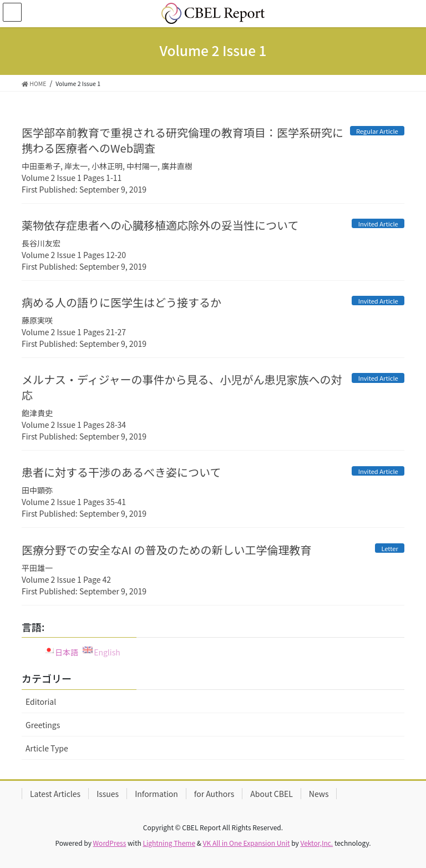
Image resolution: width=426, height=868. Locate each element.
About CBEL (272, 794)
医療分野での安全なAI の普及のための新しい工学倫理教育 (167, 550)
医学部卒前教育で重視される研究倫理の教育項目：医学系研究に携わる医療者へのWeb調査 (182, 140)
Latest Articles (55, 794)
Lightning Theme (169, 843)
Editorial (41, 702)
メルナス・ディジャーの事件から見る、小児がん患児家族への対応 (182, 387)
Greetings (43, 725)
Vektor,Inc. (316, 843)
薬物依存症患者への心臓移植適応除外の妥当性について (160, 225)
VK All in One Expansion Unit (247, 843)
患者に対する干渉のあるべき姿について (121, 472)
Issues (108, 794)
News (319, 794)
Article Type (47, 748)
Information (156, 794)
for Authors (214, 794)
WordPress (110, 843)
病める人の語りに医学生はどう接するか (121, 302)
